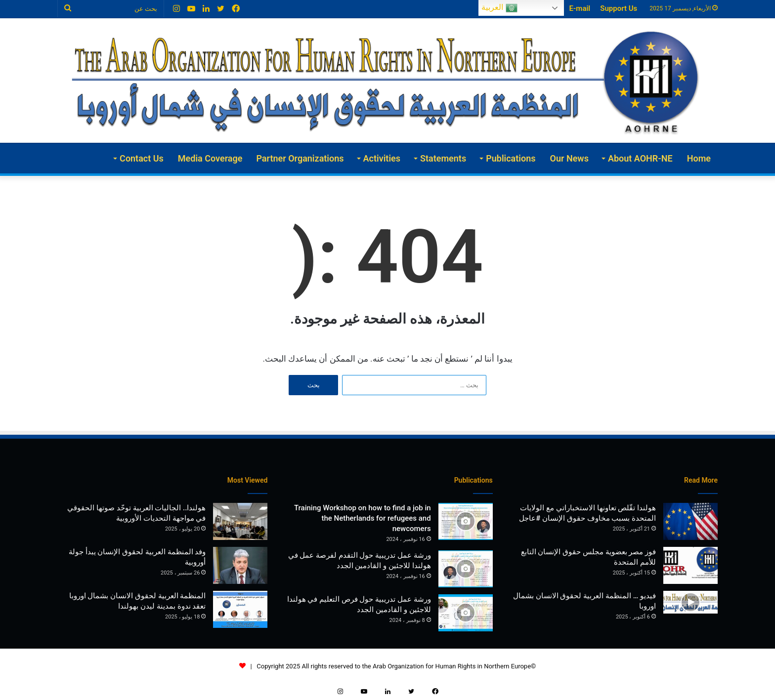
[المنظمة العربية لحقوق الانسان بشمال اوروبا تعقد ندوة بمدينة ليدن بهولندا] (240, 609)
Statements (443, 158)
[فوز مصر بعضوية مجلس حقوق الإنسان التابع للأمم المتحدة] (690, 565)
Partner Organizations (300, 158)
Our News (569, 158)
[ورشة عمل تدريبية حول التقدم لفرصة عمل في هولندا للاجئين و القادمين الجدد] (466, 569)
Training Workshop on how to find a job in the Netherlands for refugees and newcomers (363, 518)
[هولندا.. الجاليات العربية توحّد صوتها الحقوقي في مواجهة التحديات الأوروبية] (240, 521)
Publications (511, 158)
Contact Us (142, 158)
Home (699, 158)
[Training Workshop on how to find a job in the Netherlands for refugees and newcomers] (466, 521)
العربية (499, 8)
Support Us (619, 8)
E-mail (580, 8)
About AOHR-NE (640, 158)
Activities (382, 158)
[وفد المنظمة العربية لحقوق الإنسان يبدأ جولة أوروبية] (240, 565)
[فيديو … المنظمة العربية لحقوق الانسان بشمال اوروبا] (690, 602)
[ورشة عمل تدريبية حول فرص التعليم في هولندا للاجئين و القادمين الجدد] (466, 613)
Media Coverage (210, 158)
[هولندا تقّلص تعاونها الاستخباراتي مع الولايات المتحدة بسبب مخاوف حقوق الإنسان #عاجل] (690, 521)
